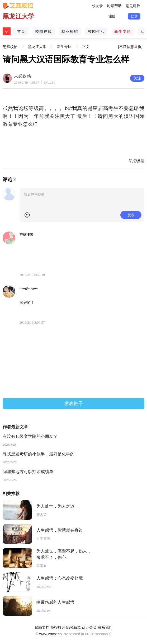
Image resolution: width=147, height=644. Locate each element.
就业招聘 (70, 31)
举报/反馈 (136, 161)
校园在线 (44, 31)
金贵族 (42, 566)
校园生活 (96, 31)
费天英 (42, 514)
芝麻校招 (10, 45)
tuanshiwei (44, 586)
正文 (86, 47)
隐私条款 (74, 627)
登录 (134, 16)
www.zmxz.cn (51, 634)
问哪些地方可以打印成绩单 (28, 472)
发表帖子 (74, 403)
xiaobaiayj (44, 610)
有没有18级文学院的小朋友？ (30, 436)
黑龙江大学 (18, 16)
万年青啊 (43, 538)
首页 (21, 31)
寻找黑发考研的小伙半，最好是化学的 (39, 454)
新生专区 (123, 31)
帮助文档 (42, 627)
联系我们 (105, 627)
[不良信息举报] (130, 47)
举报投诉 (58, 627)
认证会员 (89, 627)
